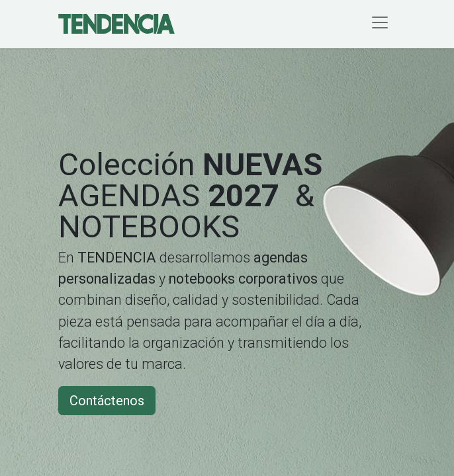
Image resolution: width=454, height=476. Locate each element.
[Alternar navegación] (380, 24)
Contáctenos (107, 401)
